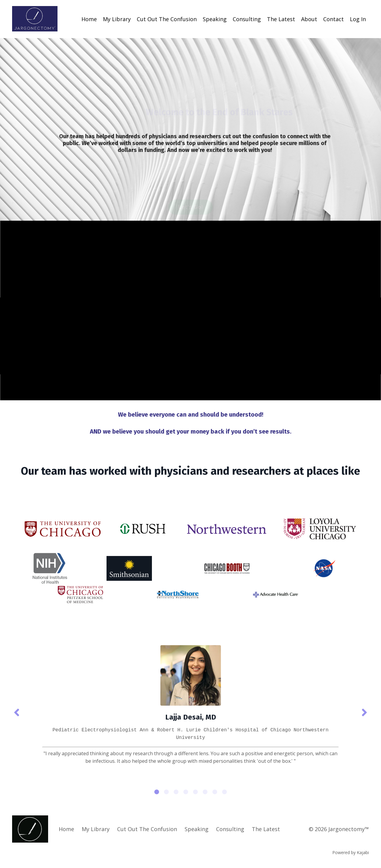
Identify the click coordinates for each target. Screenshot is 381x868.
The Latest (281, 19)
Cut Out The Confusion (167, 19)
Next (364, 712)
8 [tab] (225, 792)
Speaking (215, 19)
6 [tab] (205, 792)
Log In (358, 19)
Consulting (247, 19)
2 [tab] (166, 792)
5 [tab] (195, 792)
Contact (333, 19)
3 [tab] (176, 792)
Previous (17, 712)
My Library (117, 19)
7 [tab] (215, 792)
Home (89, 19)
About (309, 19)
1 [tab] (157, 792)
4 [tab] (186, 792)
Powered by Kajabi (351, 852)
